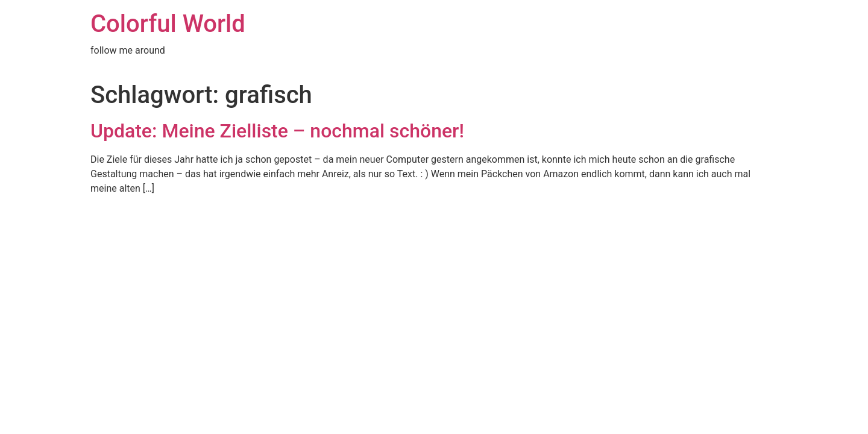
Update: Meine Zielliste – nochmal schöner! (277, 131)
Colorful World (168, 24)
